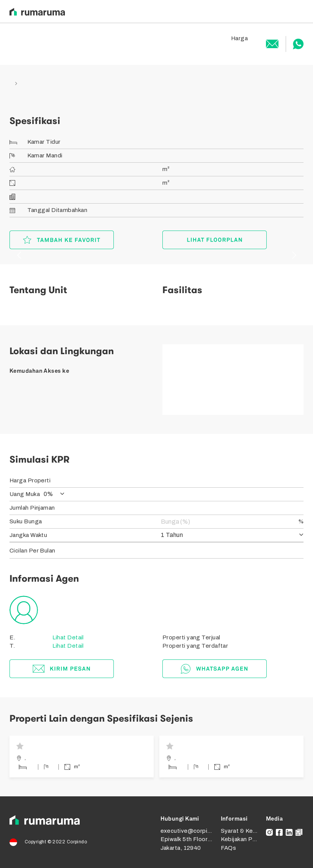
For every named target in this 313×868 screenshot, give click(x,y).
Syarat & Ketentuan (248, 831)
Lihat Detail (68, 637)
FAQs (229, 848)
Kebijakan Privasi (244, 839)
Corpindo (77, 842)
